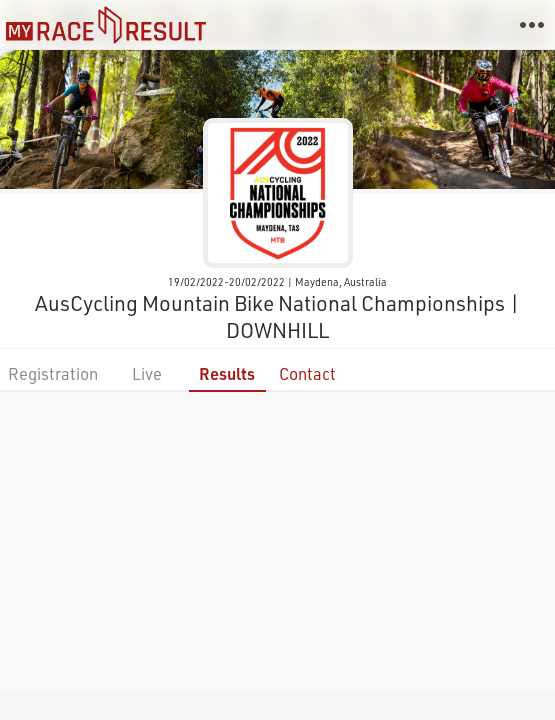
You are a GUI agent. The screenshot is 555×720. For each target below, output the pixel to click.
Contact (307, 373)
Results (227, 373)
